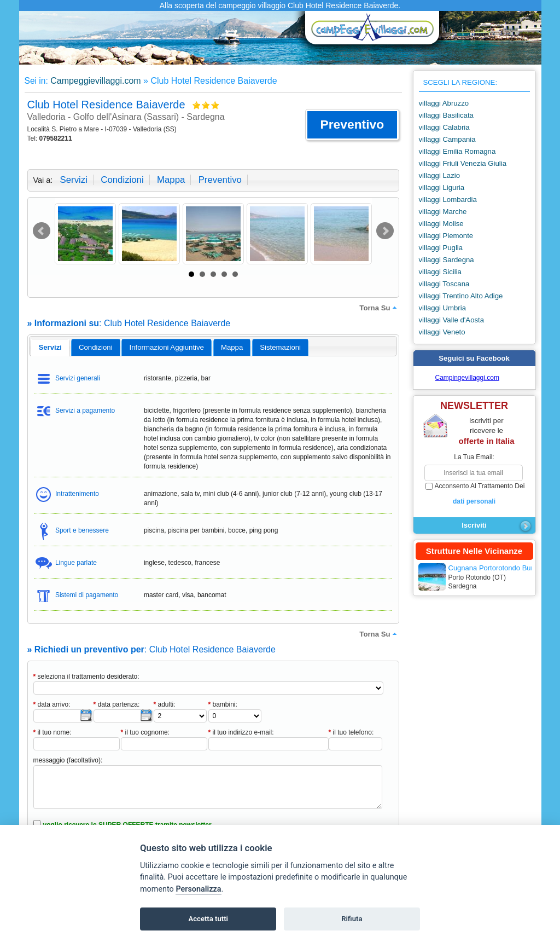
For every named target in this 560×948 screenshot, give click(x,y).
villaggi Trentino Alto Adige (461, 296)
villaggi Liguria (442, 187)
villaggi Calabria (444, 127)
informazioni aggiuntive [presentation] (167, 347)
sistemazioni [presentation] (280, 347)
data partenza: (117, 704)
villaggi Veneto (442, 332)
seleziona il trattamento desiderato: (86, 677)
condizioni (122, 180)
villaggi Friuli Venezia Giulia (463, 163)
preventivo (220, 180)
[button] (352, 125)
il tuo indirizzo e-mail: (241, 732)
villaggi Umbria (442, 308)
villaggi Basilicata (446, 115)
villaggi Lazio (440, 175)
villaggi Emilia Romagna (457, 151)
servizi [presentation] (50, 347)
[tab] (50, 348)
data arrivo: (52, 704)
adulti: (165, 704)
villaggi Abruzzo (444, 103)
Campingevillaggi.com (467, 378)
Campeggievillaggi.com (95, 81)
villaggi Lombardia (448, 200)
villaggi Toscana (444, 284)
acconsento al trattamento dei (474, 494)
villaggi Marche (443, 212)
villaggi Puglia (441, 248)
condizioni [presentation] (96, 347)
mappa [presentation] (232, 347)
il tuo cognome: (145, 732)
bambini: (223, 704)
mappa (171, 180)
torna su (379, 308)
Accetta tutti (208, 919)
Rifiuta (352, 919)
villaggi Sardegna (447, 260)
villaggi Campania (447, 139)
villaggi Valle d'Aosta (452, 320)
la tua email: (474, 457)
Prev (42, 231)
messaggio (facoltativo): (68, 760)
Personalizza (198, 889)
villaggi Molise (441, 224)
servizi (74, 180)
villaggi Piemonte (446, 236)
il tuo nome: (52, 732)
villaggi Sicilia (440, 272)
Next (385, 231)
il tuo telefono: (351, 732)
